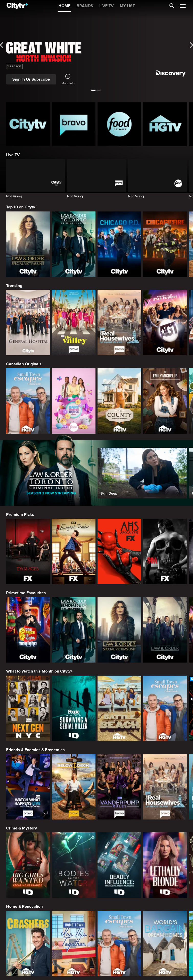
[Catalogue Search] (172, 6)
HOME (64, 6)
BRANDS (85, 6)
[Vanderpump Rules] (119, 787)
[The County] (119, 401)
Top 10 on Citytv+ (22, 207)
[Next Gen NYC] (28, 708)
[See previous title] (4, 45)
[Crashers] (28, 944)
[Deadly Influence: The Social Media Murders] (119, 865)
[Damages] (28, 551)
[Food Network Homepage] (119, 124)
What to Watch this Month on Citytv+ (39, 671)
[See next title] (189, 45)
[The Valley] (74, 323)
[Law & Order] (165, 630)
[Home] (17, 6)
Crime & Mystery (22, 828)
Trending (14, 286)
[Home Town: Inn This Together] (74, 944)
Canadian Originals (24, 364)
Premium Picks (20, 515)
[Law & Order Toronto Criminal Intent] (74, 244)
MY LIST (127, 6)
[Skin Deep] (142, 473)
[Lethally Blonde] (165, 865)
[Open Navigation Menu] (183, 6)
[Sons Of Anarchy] (165, 551)
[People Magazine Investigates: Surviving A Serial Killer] (74, 708)
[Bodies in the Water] (74, 865)
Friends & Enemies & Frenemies (35, 750)
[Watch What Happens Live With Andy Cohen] (28, 787)
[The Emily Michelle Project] (165, 401)
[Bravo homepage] (74, 124)
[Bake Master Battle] (74, 401)
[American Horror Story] (119, 551)
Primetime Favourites (26, 593)
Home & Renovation (24, 907)
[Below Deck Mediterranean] (74, 787)
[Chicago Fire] (165, 244)
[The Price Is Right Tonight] (28, 630)
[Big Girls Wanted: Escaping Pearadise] (28, 865)
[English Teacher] (74, 551)
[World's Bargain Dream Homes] (165, 944)
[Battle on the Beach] (119, 708)
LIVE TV (106, 6)
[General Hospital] (28, 323)
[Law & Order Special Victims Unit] (28, 244)
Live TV (13, 155)
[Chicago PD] (119, 244)
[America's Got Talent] (165, 323)
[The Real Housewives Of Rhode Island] (119, 323)
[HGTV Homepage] (165, 124)
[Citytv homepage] (28, 124)
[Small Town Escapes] (28, 401)
